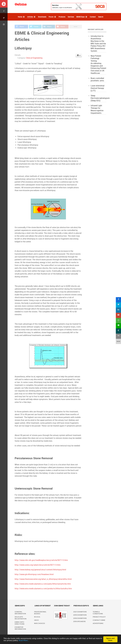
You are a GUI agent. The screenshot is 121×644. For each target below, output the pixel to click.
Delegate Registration (21, 618)
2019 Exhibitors (80, 615)
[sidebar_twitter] (118, 305)
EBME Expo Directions (19, 623)
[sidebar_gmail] (118, 315)
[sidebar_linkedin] (118, 310)
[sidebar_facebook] (118, 300)
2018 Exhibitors (80, 618)
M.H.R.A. (37, 617)
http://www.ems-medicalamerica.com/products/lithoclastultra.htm (43, 589)
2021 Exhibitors (80, 612)
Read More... (24, 641)
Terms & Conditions (98, 613)
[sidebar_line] (118, 326)
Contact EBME (99, 620)
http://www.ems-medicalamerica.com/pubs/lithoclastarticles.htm (43, 584)
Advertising (98, 623)
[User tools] (79, 55)
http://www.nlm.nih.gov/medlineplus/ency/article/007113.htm (41, 560)
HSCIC (37, 620)
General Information (20, 613)
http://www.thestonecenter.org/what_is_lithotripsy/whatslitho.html (43, 579)
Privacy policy (99, 617)
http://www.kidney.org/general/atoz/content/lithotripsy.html (40, 570)
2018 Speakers (79, 621)
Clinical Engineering (34, 58)
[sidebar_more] (118, 341)
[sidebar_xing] (118, 331)
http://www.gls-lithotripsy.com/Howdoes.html (34, 574)
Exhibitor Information (20, 628)
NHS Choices (40, 623)
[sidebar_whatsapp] (118, 321)
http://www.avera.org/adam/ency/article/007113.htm (38, 565)
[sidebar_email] (118, 336)
